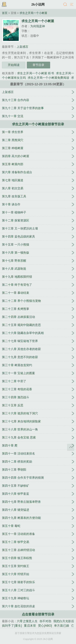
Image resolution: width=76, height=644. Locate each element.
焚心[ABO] (45, 626)
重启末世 (30, 626)
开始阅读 (14, 65)
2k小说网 (38, 4)
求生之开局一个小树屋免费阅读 (48, 78)
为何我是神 (38, 26)
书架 (4, 5)
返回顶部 (71, 447)
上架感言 (22, 47)
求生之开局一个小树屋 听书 (36, 73)
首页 (5, 13)
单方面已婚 (62, 626)
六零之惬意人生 (27, 621)
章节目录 (38, 65)
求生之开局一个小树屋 (33, 13)
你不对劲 (45, 621)
